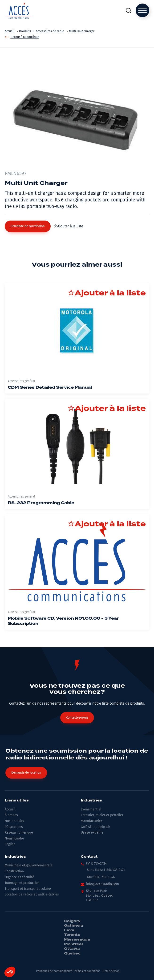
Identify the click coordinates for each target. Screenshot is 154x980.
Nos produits (14, 821)
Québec (72, 954)
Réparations (14, 827)
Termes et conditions (87, 971)
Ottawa (72, 949)
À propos (11, 815)
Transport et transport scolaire (28, 889)
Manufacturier (91, 821)
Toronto (72, 935)
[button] (28, 226)
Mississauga (77, 940)
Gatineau (74, 926)
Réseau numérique (19, 833)
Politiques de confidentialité (54, 971)
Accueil (10, 809)
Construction (14, 871)
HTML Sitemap (110, 971)
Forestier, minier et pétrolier (102, 815)
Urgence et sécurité (19, 877)
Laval (70, 930)
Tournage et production (22, 883)
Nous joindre (14, 838)
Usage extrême (92, 833)
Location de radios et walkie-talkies (32, 894)
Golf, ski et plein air (95, 827)
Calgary (72, 921)
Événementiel (91, 809)
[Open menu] (142, 10)
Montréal (73, 944)
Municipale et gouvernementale (29, 865)
